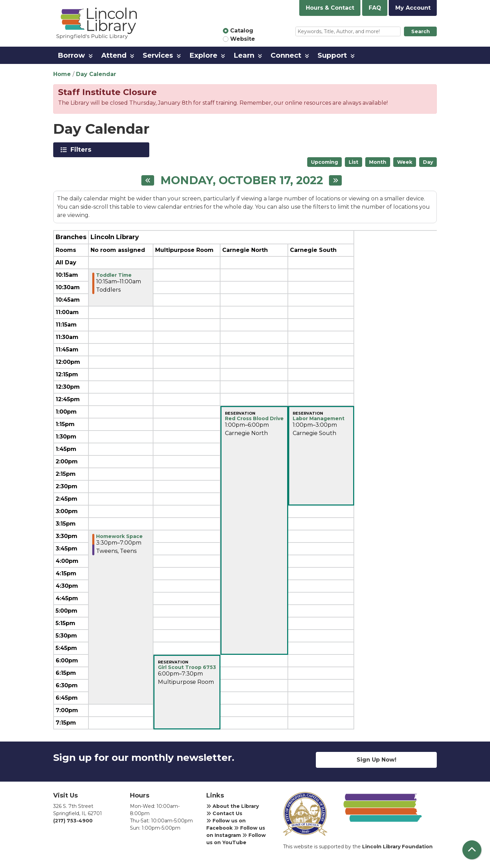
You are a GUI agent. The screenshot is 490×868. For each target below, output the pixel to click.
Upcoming (324, 162)
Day (428, 162)
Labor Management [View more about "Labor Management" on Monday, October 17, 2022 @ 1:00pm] (319, 418)
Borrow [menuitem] (71, 55)
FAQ (375, 8)
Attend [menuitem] (114, 55)
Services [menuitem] (158, 55)
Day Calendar (96, 74)
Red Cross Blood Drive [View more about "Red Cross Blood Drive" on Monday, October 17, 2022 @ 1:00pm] (254, 418)
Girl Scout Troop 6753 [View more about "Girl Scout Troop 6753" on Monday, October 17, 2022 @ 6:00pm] (187, 667)
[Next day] (335, 180)
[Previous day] (148, 180)
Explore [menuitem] (203, 55)
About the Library (233, 806)
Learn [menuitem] (244, 55)
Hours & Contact (330, 8)
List (354, 162)
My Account (413, 8)
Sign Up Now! (376, 760)
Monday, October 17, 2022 (242, 180)
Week (405, 162)
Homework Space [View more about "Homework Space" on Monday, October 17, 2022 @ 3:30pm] (119, 536)
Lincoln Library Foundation (397, 847)
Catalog (242, 31)
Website (243, 39)
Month (378, 162)
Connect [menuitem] (286, 55)
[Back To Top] (472, 850)
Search (421, 31)
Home (62, 74)
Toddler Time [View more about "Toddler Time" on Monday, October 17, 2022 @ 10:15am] (114, 275)
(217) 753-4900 (73, 821)
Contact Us (224, 813)
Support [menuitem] (332, 55)
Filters (82, 150)
